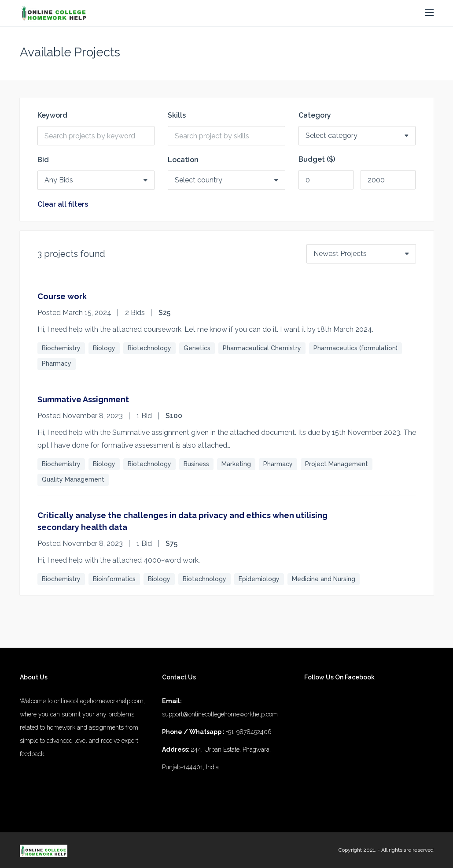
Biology (104, 348)
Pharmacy (57, 364)
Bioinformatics (114, 579)
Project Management (337, 464)
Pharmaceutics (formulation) (355, 348)
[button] (429, 13)
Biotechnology (149, 348)
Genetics (197, 348)
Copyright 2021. (357, 850)
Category (315, 115)
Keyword (52, 115)
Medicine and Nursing (324, 579)
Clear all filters (63, 204)
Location (183, 160)
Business (196, 464)
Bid (43, 160)
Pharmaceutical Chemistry (262, 348)
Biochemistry (61, 348)
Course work (62, 296)
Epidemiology (259, 579)
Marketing (236, 464)
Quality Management (73, 479)
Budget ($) (317, 160)
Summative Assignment (83, 399)
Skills (177, 115)
